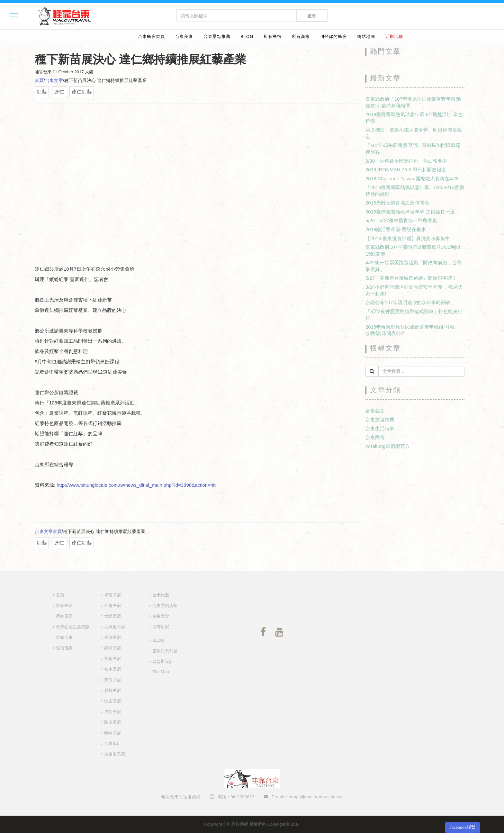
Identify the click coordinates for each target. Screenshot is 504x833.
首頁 (39, 80)
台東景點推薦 (217, 36)
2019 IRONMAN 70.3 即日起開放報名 (406, 170)
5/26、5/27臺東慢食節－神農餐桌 (401, 220)
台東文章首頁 (48, 531)
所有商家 (301, 36)
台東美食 (184, 36)
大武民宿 (113, 616)
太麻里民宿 (115, 627)
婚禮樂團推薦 (114, 36)
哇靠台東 (64, 637)
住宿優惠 (64, 648)
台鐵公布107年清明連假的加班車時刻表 (408, 302)
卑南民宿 (113, 595)
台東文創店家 (165, 606)
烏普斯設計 (163, 661)
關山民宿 (113, 722)
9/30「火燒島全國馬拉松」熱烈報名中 (406, 161)
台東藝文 (375, 411)
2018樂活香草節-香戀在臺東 (396, 229)
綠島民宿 (113, 648)
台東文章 (54, 80)
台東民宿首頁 (151, 36)
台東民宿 (375, 437)
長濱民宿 (113, 637)
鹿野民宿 (113, 690)
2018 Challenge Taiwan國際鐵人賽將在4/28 (412, 179)
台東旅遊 (161, 595)
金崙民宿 (113, 606)
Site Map (161, 672)
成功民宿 (113, 712)
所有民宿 (273, 36)
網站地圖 (366, 36)
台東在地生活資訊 (73, 627)
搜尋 (312, 16)
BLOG (247, 36)
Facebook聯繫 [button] (463, 827)
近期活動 (394, 36)
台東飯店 (113, 743)
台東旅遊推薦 (380, 419)
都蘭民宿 (113, 659)
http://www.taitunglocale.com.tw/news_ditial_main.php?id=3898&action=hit (136, 485)
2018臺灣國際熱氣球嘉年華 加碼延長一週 (410, 212)
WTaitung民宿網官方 (388, 446)
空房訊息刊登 (165, 651)
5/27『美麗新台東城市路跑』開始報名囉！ (411, 278)
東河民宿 (113, 680)
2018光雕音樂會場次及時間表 (397, 203)
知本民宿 (113, 669)
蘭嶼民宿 (113, 733)
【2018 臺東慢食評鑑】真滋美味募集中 (408, 238)
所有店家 (64, 616)
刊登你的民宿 (333, 36)
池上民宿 (113, 701)
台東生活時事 (380, 428)
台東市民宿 (115, 754)
